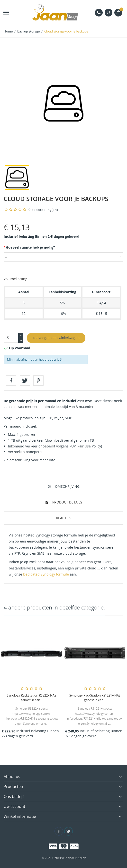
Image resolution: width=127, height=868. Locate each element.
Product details (67, 502)
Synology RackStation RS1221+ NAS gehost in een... (95, 698)
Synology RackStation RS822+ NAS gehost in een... (32, 698)
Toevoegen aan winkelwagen (56, 338)
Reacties (64, 518)
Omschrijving (67, 486)
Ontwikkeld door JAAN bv (69, 858)
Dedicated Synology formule (46, 574)
